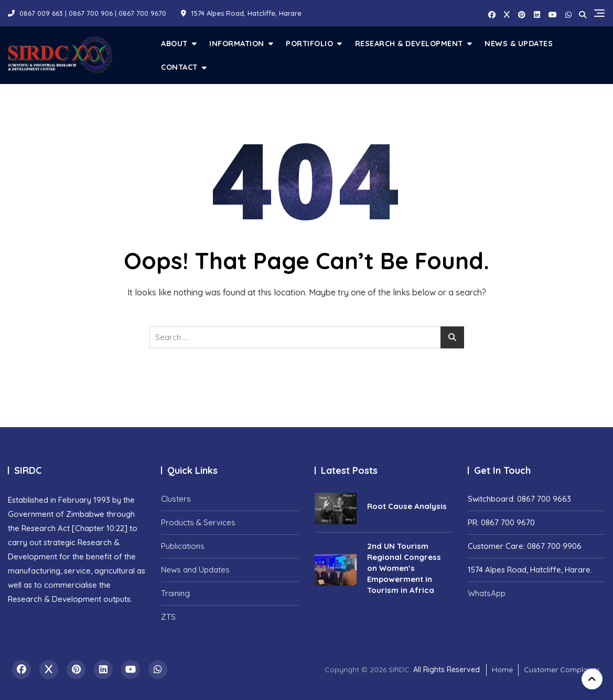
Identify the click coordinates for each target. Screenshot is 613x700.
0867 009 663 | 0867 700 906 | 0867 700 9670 (87, 13)
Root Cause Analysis (407, 506)
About (174, 43)
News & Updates (519, 43)
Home (502, 670)
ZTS (168, 617)
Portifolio (309, 43)
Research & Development (409, 43)
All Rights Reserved (447, 670)
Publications (183, 546)
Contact (179, 67)
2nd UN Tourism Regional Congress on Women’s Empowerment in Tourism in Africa (404, 568)
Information (237, 43)
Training (175, 593)
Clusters (176, 499)
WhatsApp (487, 593)
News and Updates (195, 570)
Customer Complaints (562, 670)
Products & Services (198, 522)
